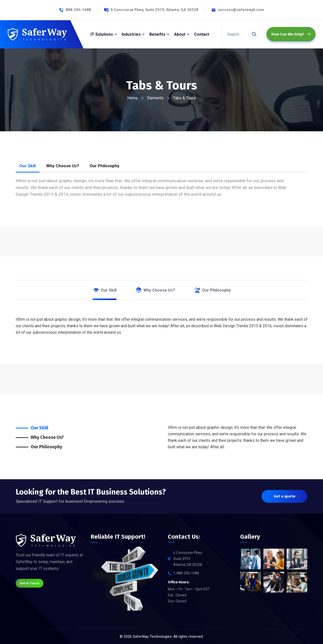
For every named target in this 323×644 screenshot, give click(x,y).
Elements (155, 98)
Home (132, 98)
